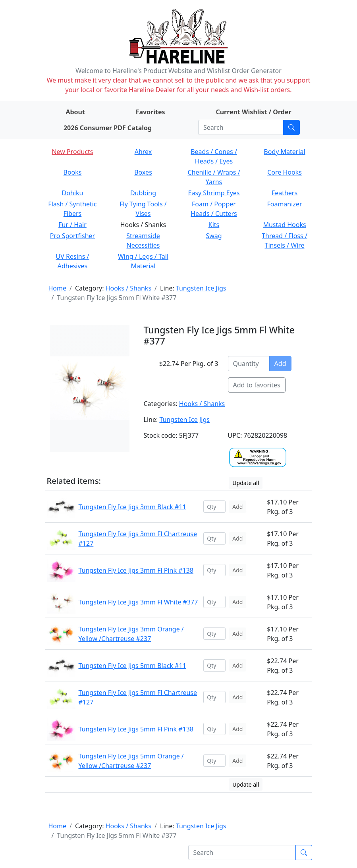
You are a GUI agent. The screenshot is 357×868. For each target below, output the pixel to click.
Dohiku (73, 193)
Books (73, 172)
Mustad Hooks (284, 225)
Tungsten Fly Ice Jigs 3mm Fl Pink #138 (136, 570)
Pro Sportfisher (72, 236)
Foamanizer (284, 204)
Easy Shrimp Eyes (214, 193)
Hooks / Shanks (128, 288)
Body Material (284, 152)
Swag (214, 236)
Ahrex (143, 152)
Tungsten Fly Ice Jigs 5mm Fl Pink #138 (136, 729)
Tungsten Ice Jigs (201, 288)
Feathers (285, 193)
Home (58, 288)
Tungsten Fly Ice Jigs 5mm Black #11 (132, 666)
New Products (72, 152)
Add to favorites (257, 385)
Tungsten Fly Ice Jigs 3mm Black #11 (132, 507)
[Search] (241, 127)
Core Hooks (285, 172)
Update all (246, 483)
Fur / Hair (72, 225)
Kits (214, 225)
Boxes (143, 172)
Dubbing (143, 193)
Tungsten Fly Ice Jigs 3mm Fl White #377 (138, 602)
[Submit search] (291, 127)
